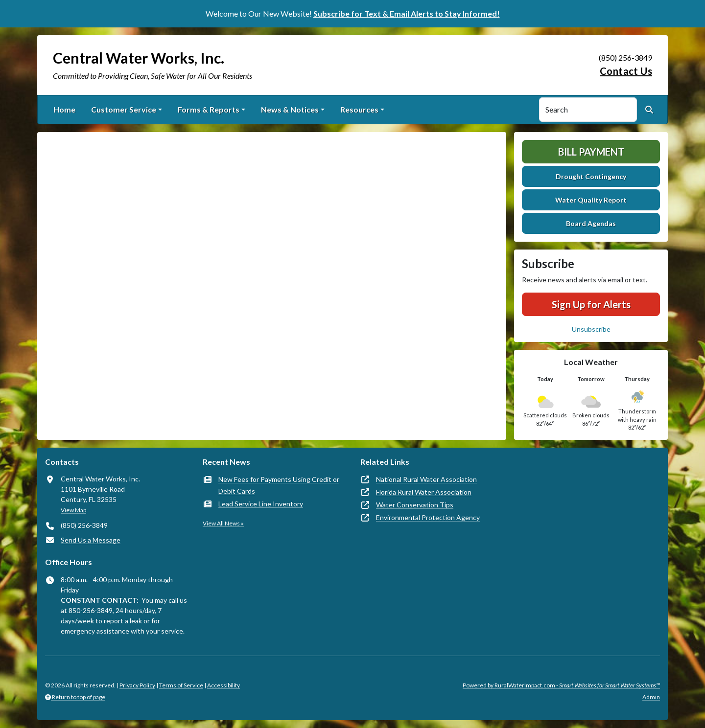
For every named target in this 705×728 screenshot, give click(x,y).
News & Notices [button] (290, 109)
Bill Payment (591, 152)
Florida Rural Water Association (424, 492)
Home (64, 109)
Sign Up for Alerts (591, 304)
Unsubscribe (591, 329)
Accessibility (223, 685)
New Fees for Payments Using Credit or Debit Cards (279, 485)
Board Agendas (591, 223)
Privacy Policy (137, 685)
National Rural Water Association (426, 479)
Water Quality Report (591, 200)
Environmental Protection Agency (428, 517)
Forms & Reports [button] (209, 109)
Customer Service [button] (124, 109)
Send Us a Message (91, 540)
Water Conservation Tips (415, 505)
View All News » (223, 523)
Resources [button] (359, 109)
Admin (651, 697)
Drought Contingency (591, 176)
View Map (73, 510)
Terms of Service (181, 685)
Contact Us (626, 71)
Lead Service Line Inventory (261, 504)
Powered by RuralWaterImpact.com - (561, 685)
